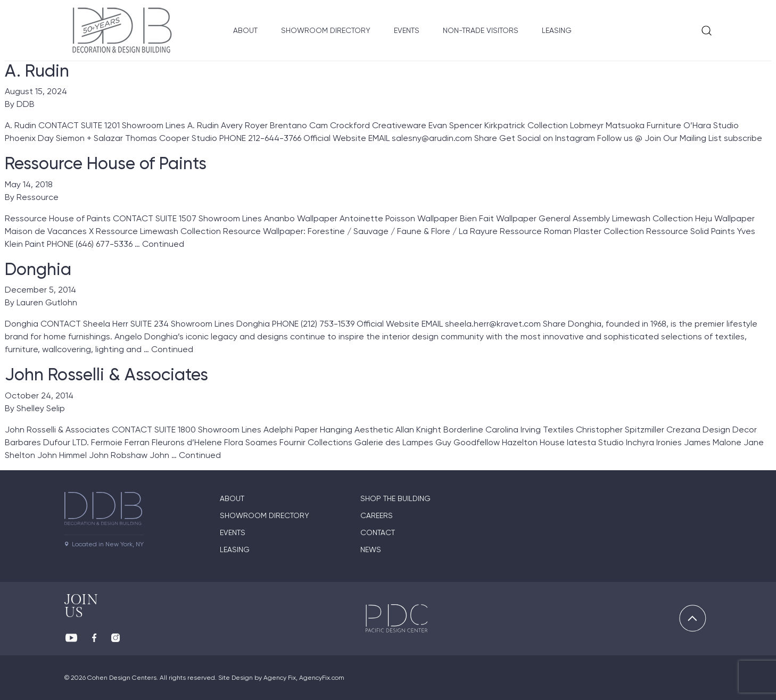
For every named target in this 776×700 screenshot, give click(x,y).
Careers (377, 515)
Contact (378, 532)
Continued (163, 244)
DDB (26, 104)
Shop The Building (395, 498)
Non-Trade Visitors (481, 30)
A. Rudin (37, 71)
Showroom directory (265, 515)
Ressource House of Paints (106, 163)
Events (407, 30)
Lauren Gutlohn (47, 302)
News (371, 549)
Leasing (557, 30)
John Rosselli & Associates (106, 374)
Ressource (38, 197)
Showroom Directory (326, 30)
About (245, 30)
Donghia (38, 269)
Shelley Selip (41, 408)
